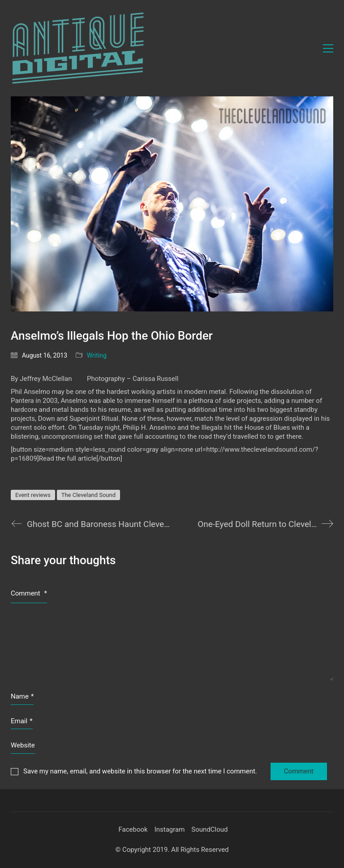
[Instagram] (170, 830)
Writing (97, 355)
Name (22, 697)
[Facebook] (133, 830)
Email (22, 721)
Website (23, 745)
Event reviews (33, 495)
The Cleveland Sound (88, 495)
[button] (328, 48)
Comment (29, 593)
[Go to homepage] (78, 48)
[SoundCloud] (209, 830)
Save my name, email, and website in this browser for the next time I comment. (140, 771)
